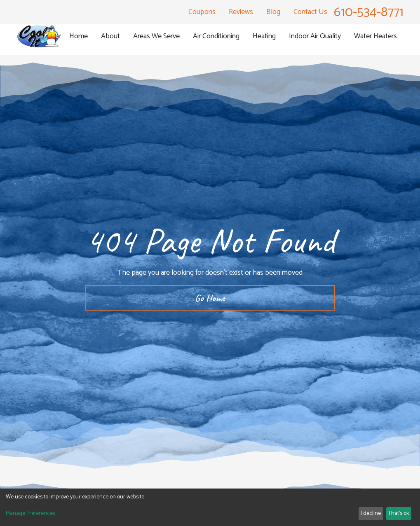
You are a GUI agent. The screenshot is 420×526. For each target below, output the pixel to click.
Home (79, 36)
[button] (110, 36)
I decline (371, 513)
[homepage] (40, 36)
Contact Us (310, 12)
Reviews (241, 12)
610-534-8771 (369, 12)
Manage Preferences (31, 513)
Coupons (202, 12)
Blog (273, 12)
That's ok (399, 513)
